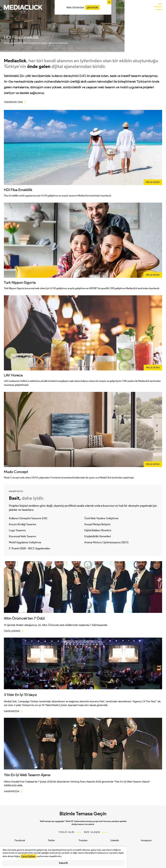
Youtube (83, 840)
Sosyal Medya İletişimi (97, 524)
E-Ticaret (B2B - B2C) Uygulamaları (30, 548)
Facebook (20, 840)
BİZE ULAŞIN (92, 832)
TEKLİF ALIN (66, 832)
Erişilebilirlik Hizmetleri (98, 536)
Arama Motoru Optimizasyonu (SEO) (106, 542)
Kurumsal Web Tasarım (22, 536)
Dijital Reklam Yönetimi (98, 530)
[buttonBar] (158, 7)
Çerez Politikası (28, 856)
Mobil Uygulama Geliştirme (25, 542)
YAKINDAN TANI (13, 102)
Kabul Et (63, 863)
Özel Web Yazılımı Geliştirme (101, 518)
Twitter (51, 840)
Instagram (146, 840)
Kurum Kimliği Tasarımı (23, 524)
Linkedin (115, 840)
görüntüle (92, 7)
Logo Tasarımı (17, 530)
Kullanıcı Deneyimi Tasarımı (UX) (28, 518)
